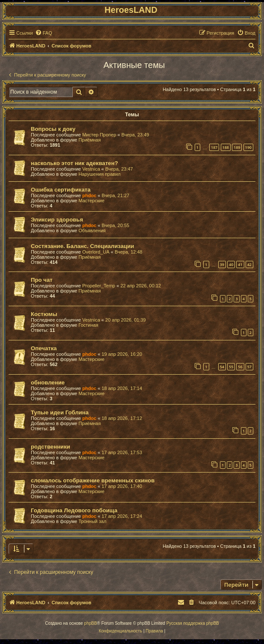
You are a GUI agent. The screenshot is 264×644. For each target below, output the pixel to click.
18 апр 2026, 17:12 (122, 418)
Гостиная (88, 325)
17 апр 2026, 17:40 (122, 486)
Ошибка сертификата (61, 190)
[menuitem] (44, 33)
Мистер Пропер (99, 135)
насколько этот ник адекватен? (74, 163)
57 (249, 367)
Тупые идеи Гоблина (60, 412)
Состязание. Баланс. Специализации (82, 246)
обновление (48, 383)
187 (214, 147)
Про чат (42, 280)
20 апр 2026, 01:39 (126, 320)
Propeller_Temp (99, 286)
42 (249, 264)
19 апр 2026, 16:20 (122, 354)
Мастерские (91, 201)
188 (226, 147)
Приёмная (89, 140)
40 (231, 264)
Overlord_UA (96, 252)
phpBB (91, 623)
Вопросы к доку (53, 129)
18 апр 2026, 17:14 (122, 388)
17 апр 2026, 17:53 (122, 452)
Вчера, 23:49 (135, 135)
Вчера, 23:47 (119, 169)
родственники (50, 447)
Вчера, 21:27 (115, 195)
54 (222, 367)
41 (240, 264)
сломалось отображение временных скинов (93, 480)
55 (231, 367)
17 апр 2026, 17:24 (122, 516)
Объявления (92, 230)
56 (240, 367)
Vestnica (91, 169)
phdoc (89, 195)
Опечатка (44, 348)
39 (222, 264)
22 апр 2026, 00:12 (141, 286)
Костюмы (44, 314)
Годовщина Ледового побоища (74, 510)
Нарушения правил (99, 174)
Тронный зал (92, 521)
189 (237, 147)
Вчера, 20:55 (115, 225)
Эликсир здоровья (57, 220)
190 (248, 147)
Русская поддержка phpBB (193, 623)
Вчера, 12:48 (129, 252)
